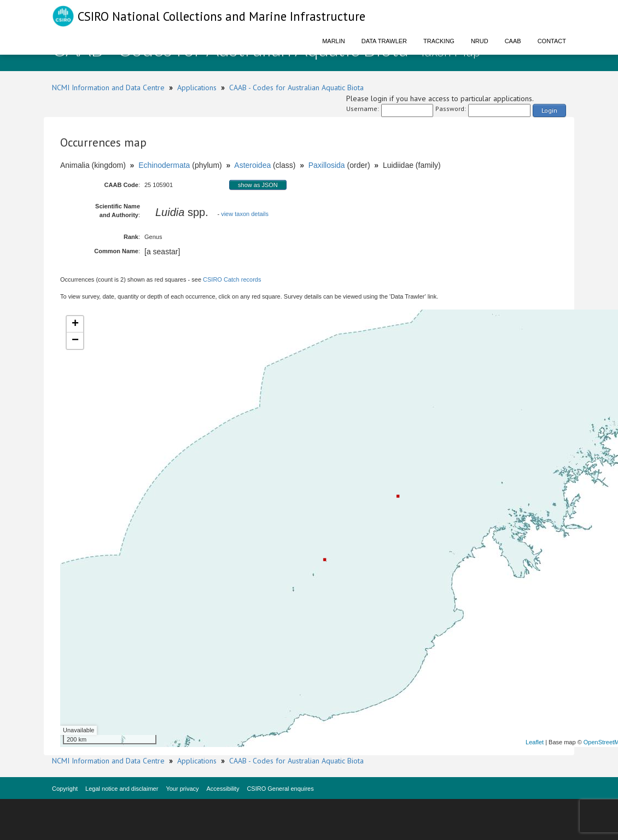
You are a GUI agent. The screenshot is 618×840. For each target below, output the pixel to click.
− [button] (75, 341)
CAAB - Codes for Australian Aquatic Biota (296, 87)
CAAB (513, 41)
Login (549, 110)
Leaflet (535, 742)
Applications (197, 87)
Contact (552, 41)
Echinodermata (164, 165)
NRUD (480, 41)
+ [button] (75, 324)
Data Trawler (384, 41)
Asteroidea (252, 165)
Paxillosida (327, 165)
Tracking (439, 41)
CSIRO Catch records (232, 279)
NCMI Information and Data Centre (108, 87)
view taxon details (245, 214)
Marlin (334, 41)
